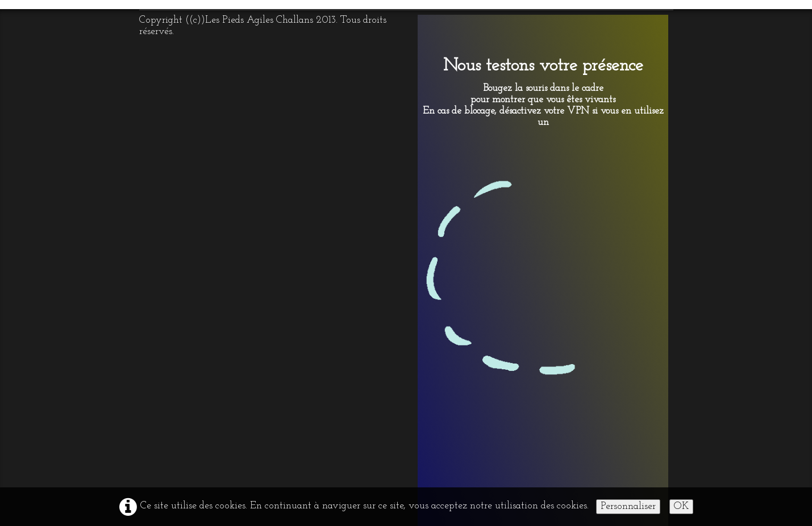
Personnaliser (628, 506)
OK (681, 506)
